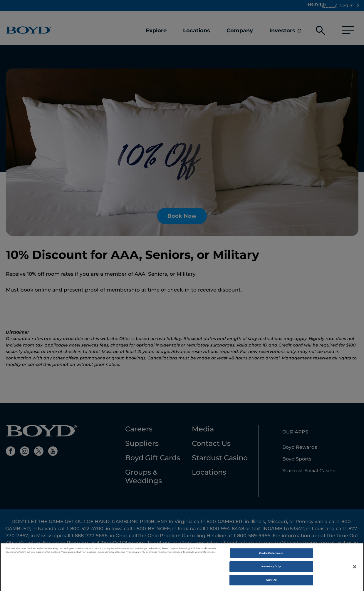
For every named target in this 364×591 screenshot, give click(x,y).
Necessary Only (271, 569)
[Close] (355, 569)
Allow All (271, 582)
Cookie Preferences (271, 555)
